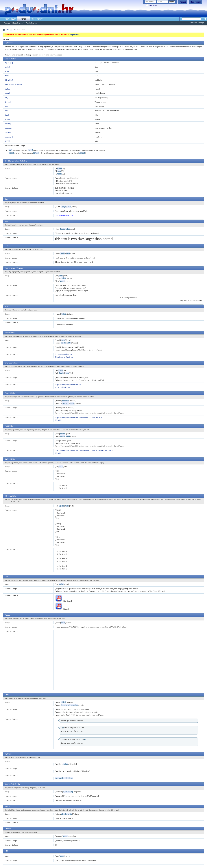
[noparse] (8, 128)
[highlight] (9, 80)
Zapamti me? (152, 5)
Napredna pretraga (197, 23)
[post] (7, 106)
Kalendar (7, 23)
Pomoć (183, 2)
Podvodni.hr (10, 19)
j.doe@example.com (63, 354)
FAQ (8, 30)
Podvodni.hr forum (63, 387)
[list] (6, 111)
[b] (6, 63)
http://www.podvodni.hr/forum (68, 384)
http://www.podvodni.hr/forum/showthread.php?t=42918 (79, 417)
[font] (7, 76)
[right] (12, 84)
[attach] (8, 132)
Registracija (196, 2)
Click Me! (59, 420)
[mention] (9, 137)
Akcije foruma (17, 23)
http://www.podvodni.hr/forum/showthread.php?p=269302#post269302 (85, 450)
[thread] (8, 102)
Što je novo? (37, 19)
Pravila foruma (31, 23)
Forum (23, 19)
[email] (7, 93)
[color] (7, 67)
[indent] (8, 89)
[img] (7, 115)
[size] (7, 71)
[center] (18, 84)
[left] (6, 84)
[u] (12, 63)
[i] (9, 63)
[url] (6, 98)
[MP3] (7, 141)
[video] (7, 119)
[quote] (8, 124)
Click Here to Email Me (64, 357)
